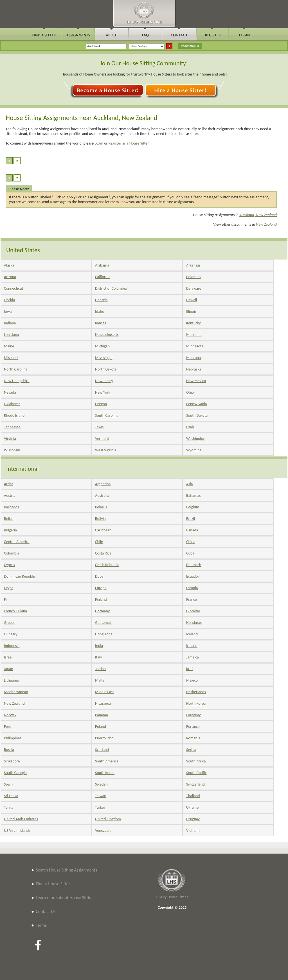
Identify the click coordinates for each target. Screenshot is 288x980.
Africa (9, 484)
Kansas (101, 323)
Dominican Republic (20, 576)
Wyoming (194, 450)
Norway (10, 715)
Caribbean (103, 530)
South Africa (196, 761)
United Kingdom (108, 819)
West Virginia (106, 450)
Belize (9, 519)
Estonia (192, 588)
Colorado (193, 277)
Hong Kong (104, 634)
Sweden (101, 784)
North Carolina (16, 369)
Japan (9, 669)
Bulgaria (10, 530)
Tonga (9, 807)
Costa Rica (103, 553)
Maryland (194, 335)
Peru (8, 727)
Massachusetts (107, 335)
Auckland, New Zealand (258, 215)
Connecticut (13, 288)
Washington (196, 439)
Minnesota (195, 346)
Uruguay (193, 819)
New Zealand (266, 224)
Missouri (11, 358)
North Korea (196, 703)
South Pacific (196, 773)
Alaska (9, 265)
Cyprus (9, 565)
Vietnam (193, 831)
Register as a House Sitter (129, 143)
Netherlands (196, 692)
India (99, 646)
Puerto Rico (104, 738)
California (103, 277)
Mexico (192, 680)
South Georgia (15, 773)
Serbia (191, 750)
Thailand (193, 796)
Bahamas (193, 495)
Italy (98, 657)
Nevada (10, 392)
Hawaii (192, 300)
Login (99, 143)
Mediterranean (16, 692)
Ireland (192, 646)
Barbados (11, 507)
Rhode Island (14, 415)
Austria (10, 495)
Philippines (13, 738)
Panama (102, 715)
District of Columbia (111, 288)
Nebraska (194, 369)
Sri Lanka (11, 796)
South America (107, 761)
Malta (100, 680)
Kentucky (193, 323)
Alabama (102, 265)
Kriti (189, 669)
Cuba (190, 553)
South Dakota (197, 415)
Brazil (191, 519)
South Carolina (107, 415)
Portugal (193, 727)
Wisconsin (12, 450)
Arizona (10, 277)
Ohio (190, 392)
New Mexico (196, 381)
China (191, 542)
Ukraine (192, 807)
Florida (9, 300)
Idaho (100, 311)
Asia (190, 484)
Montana (193, 358)
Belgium (193, 507)
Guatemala (104, 623)
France (192, 599)
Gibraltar (193, 611)
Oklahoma (12, 404)
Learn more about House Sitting (65, 898)
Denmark (193, 565)
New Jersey (104, 381)
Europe (101, 588)
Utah (190, 427)
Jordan (100, 669)
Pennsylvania (197, 404)
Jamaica (193, 657)
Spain (8, 784)
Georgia (101, 300)
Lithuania (11, 680)
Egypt (8, 588)
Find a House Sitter (53, 884)
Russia (9, 750)
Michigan (102, 346)
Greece (10, 623)
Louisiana (11, 335)
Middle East (104, 692)
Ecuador (193, 576)
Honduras (194, 623)
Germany (102, 611)
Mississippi (104, 358)
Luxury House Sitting (172, 897)
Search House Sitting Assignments (66, 870)
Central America (17, 542)
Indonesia (12, 646)
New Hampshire (17, 381)
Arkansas (193, 265)
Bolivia (100, 519)
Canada (192, 530)
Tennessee (12, 427)
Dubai (100, 576)
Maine (9, 346)
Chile (99, 542)
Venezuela (103, 831)
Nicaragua (103, 703)
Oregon (101, 404)
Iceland (192, 634)
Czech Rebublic (107, 565)
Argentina (103, 484)
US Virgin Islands (17, 831)
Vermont (102, 439)
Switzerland (195, 784)
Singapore (12, 761)
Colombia (12, 553)
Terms (41, 925)
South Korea (105, 773)
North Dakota (106, 369)
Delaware (194, 288)
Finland (101, 599)
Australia (102, 495)
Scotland (102, 750)
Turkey (100, 807)
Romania (193, 738)
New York (103, 392)
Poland (101, 727)
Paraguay (193, 715)
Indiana (10, 323)
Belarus (101, 507)
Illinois (191, 311)
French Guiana (15, 611)
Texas (99, 427)
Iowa (8, 311)
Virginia (10, 439)
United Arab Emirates (21, 819)
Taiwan (101, 796)
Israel (8, 657)
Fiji (6, 599)
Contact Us (46, 911)
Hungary (11, 634)
